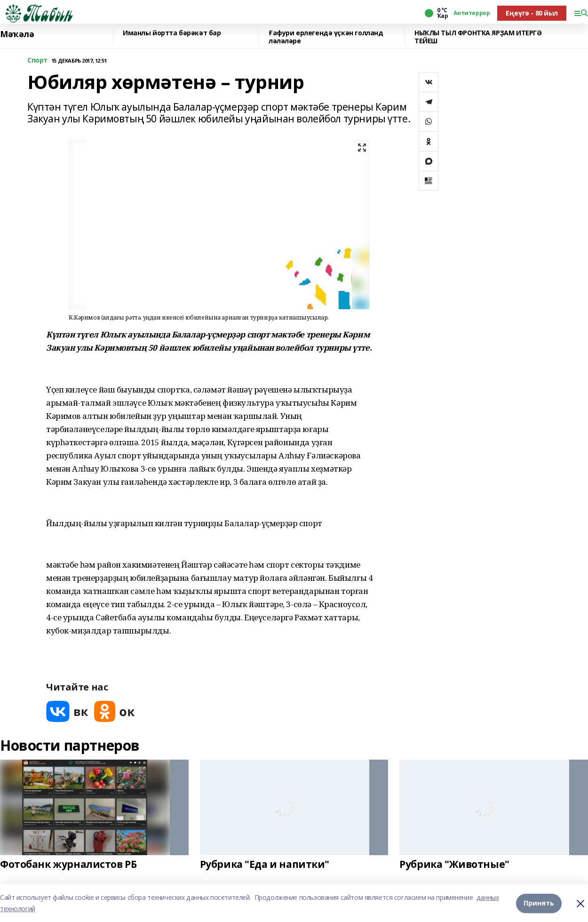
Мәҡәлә (17, 34)
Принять (539, 903)
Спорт (37, 60)
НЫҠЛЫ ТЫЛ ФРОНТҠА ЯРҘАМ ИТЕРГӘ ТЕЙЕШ (478, 37)
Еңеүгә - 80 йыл (532, 13)
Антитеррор (472, 13)
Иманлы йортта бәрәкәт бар (172, 33)
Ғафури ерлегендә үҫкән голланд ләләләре (326, 37)
